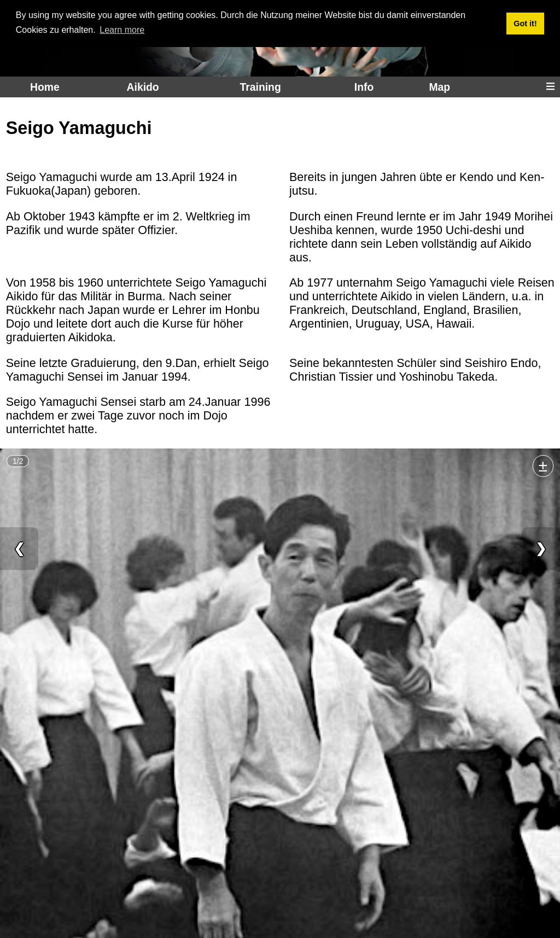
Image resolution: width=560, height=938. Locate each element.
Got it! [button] (525, 24)
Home (45, 87)
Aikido (143, 87)
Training (260, 87)
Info (364, 87)
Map (439, 87)
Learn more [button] (122, 30)
